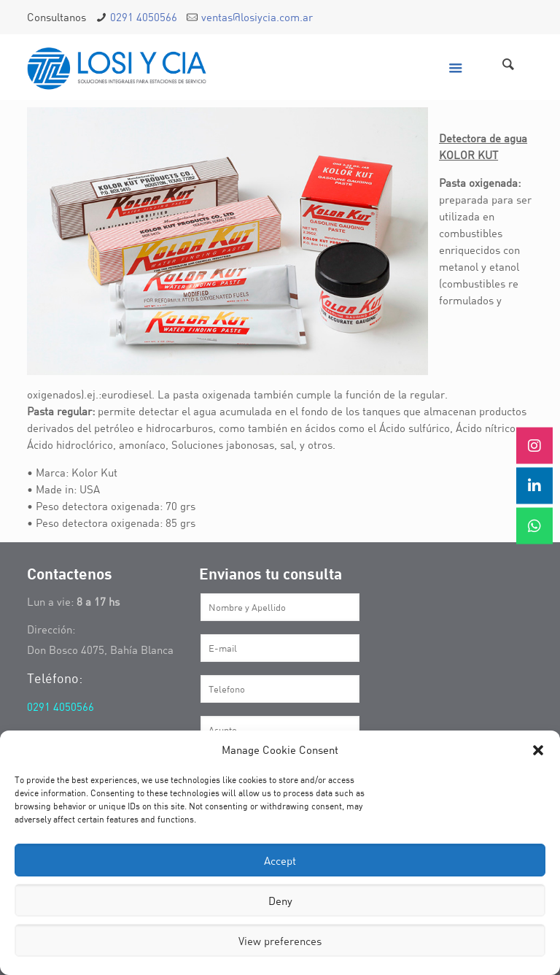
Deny (280, 901)
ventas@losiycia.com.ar (257, 17)
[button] (538, 750)
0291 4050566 (144, 17)
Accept (280, 860)
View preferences (280, 941)
